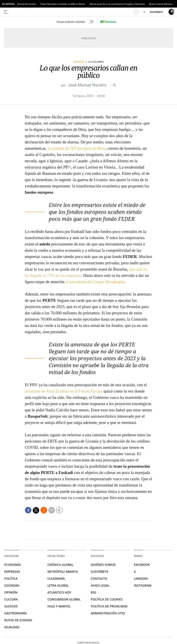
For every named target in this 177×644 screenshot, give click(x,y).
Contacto (99, 578)
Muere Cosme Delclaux (161, 4)
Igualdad (12, 627)
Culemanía (56, 578)
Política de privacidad (109, 606)
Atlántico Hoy (59, 592)
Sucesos (11, 606)
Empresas (12, 572)
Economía (13, 565)
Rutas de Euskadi (18, 620)
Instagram (143, 585)
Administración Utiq (108, 613)
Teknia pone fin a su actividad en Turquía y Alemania (117, 4)
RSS (93, 592)
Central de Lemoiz (27, 4)
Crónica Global (60, 565)
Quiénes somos (103, 565)
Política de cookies (107, 599)
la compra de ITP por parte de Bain (77, 148)
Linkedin (141, 578)
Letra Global (58, 585)
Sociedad (12, 585)
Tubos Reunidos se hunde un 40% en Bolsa (63, 4)
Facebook (142, 565)
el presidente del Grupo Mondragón (95, 282)
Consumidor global (64, 599)
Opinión (79, 62)
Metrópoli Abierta (63, 572)
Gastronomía (15, 613)
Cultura (11, 599)
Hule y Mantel (59, 606)
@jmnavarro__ (114, 85)
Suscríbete (100, 572)
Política (11, 578)
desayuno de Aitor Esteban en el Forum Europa (64, 391)
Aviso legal (100, 585)
